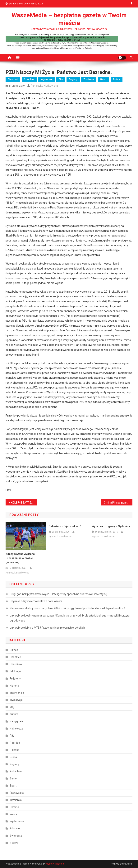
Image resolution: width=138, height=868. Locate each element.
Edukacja (15, 671)
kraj (12, 707)
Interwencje (17, 693)
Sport (13, 786)
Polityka (15, 750)
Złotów (117, 79)
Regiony (73, 79)
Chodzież (13, 79)
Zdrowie (15, 828)
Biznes (14, 650)
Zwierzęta (16, 836)
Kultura (14, 714)
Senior (14, 778)
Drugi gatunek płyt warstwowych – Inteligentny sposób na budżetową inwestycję (58, 594)
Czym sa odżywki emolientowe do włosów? (36, 601)
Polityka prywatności (122, 864)
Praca (13, 757)
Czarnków (29, 79)
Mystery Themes (55, 864)
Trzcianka (89, 79)
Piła (61, 79)
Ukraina (14, 807)
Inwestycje (16, 700)
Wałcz (103, 79)
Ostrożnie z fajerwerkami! (65, 526)
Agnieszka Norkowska (44, 86)
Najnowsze (47, 79)
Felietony (15, 679)
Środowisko (17, 793)
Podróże (15, 743)
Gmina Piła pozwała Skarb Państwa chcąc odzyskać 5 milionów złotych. (118, 503)
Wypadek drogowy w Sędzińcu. (111, 526)
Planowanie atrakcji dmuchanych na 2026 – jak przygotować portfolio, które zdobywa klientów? (67, 608)
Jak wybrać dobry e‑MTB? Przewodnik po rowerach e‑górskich (47, 628)
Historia (14, 686)
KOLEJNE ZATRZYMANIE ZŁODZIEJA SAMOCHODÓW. (24, 503)
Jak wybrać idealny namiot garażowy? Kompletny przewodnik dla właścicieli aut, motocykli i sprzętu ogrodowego (70, 618)
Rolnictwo (16, 771)
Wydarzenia (17, 821)
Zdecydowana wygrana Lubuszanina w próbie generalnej (20, 558)
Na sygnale (16, 721)
